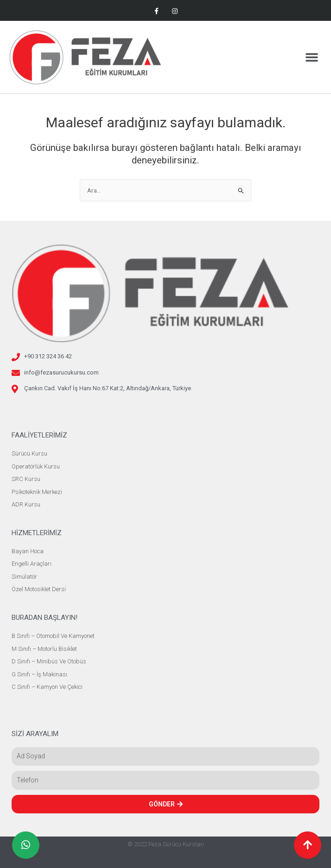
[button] (312, 57)
